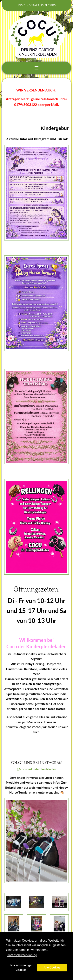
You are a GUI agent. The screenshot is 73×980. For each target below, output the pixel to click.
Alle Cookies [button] (52, 968)
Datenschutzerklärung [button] (22, 955)
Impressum (49, 5)
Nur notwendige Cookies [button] (21, 968)
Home (21, 5)
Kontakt (33, 5)
